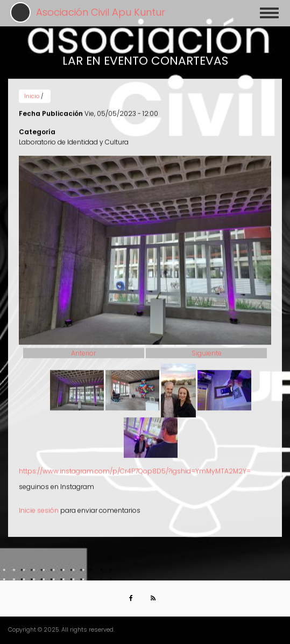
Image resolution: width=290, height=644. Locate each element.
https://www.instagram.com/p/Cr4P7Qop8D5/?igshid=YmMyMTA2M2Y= (135, 468)
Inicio (32, 93)
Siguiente (207, 350)
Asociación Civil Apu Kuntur (101, 12)
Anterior (83, 350)
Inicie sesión (39, 507)
